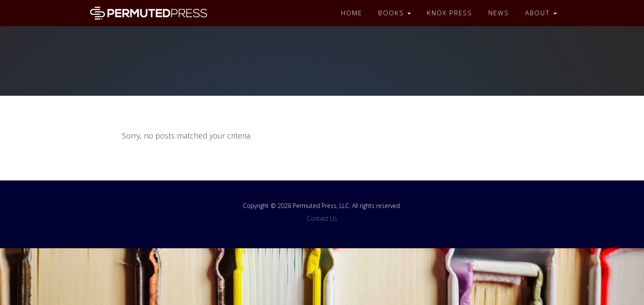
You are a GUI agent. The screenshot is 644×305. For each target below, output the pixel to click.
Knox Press (450, 13)
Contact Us (322, 218)
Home (352, 13)
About (541, 13)
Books (395, 13)
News (499, 13)
